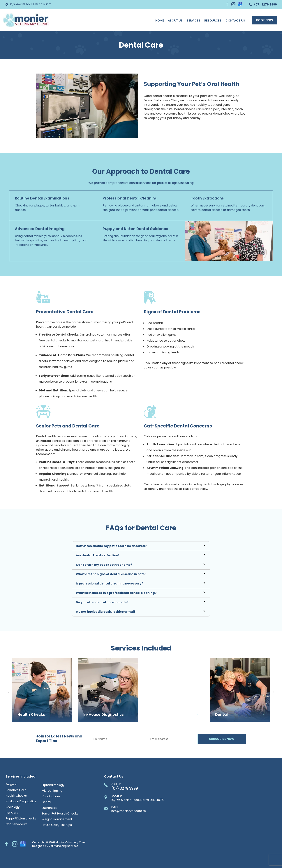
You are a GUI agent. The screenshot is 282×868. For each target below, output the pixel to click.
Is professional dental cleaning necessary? (109, 583)
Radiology (13, 807)
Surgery (11, 784)
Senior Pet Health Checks (60, 814)
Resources (211, 21)
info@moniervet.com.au (129, 810)
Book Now (264, 20)
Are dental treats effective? (98, 555)
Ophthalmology (53, 785)
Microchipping (52, 791)
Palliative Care (16, 790)
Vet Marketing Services (63, 846)
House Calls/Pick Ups (57, 825)
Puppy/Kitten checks (21, 819)
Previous (9, 691)
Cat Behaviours (16, 824)
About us (173, 21)
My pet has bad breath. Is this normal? (106, 612)
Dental (46, 802)
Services (191, 21)
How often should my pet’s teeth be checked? (111, 546)
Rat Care (12, 813)
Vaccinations (51, 796)
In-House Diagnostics (21, 801)
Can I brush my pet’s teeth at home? (104, 565)
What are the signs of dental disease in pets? (111, 574)
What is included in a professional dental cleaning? (116, 593)
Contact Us (233, 21)
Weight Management (57, 819)
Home (158, 21)
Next (273, 691)
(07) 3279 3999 (261, 5)
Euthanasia (50, 808)
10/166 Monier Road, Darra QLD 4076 (31, 5)
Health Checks (16, 796)
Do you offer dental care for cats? (102, 602)
